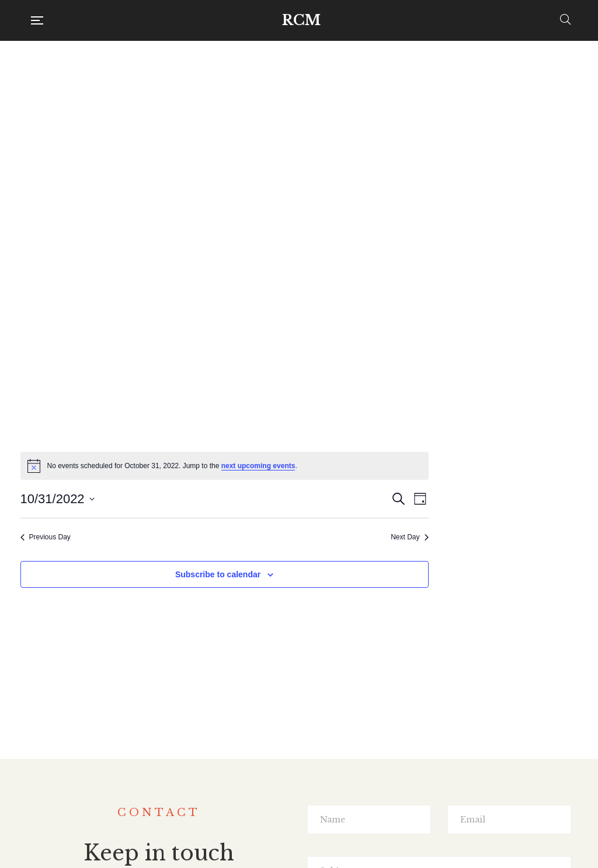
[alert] (374, 116)
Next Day (559, 187)
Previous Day (195, 187)
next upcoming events (408, 116)
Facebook (274, 787)
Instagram (323, 787)
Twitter (298, 787)
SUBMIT (439, 700)
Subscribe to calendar (367, 224)
